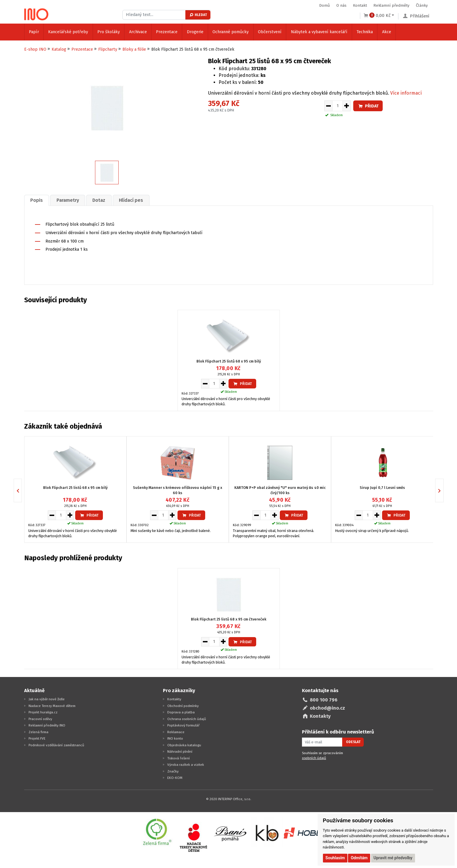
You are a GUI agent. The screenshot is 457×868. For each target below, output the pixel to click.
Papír (34, 32)
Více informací (406, 93)
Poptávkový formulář (183, 725)
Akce (387, 32)
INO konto (175, 738)
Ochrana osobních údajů (187, 718)
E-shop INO (35, 49)
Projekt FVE (37, 738)
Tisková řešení (179, 758)
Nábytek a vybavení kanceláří (319, 32)
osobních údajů (314, 758)
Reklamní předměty (391, 5)
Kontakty (174, 699)
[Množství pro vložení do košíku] (338, 106)
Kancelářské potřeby (68, 32)
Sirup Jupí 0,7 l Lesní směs (382, 487)
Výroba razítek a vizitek (186, 764)
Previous (22, 490)
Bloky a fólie (134, 49)
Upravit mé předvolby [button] (393, 858)
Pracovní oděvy (40, 718)
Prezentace (167, 32)
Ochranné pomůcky (231, 32)
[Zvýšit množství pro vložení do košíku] (347, 106)
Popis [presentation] (37, 200)
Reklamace (176, 731)
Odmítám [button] (359, 858)
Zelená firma (38, 731)
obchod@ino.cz (327, 707)
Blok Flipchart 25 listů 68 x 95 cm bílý (229, 361)
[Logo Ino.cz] (36, 13)
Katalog (59, 49)
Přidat (368, 106)
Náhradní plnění (180, 751)
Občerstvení (270, 32)
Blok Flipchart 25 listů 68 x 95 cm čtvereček (229, 619)
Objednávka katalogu (184, 745)
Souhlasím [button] (335, 858)
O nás (341, 5)
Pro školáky (109, 32)
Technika (365, 32)
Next (443, 490)
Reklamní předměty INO (47, 725)
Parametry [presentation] (70, 200)
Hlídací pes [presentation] (135, 200)
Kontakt (360, 5)
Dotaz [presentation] (102, 200)
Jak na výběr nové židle (47, 699)
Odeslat (353, 742)
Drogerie (195, 32)
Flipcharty (108, 49)
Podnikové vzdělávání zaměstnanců (56, 745)
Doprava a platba (181, 712)
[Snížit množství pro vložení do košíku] (328, 106)
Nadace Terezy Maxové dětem (52, 705)
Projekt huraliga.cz (43, 712)
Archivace (138, 32)
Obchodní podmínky (183, 705)
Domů (325, 5)
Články (422, 5)
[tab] (37, 200)
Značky (173, 771)
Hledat (198, 15)
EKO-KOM (175, 777)
